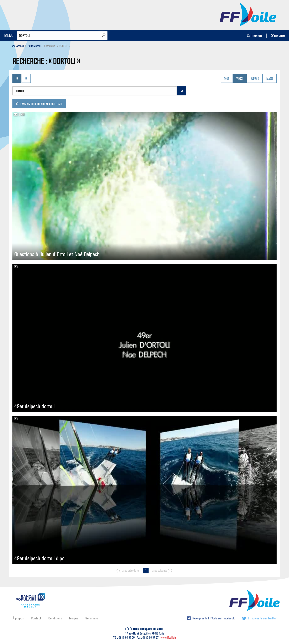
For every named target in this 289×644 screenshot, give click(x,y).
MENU (9, 35)
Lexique (74, 618)
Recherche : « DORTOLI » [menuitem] (57, 46)
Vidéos (240, 79)
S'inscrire (278, 35)
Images (270, 79)
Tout (227, 79)
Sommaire (92, 618)
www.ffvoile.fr (168, 638)
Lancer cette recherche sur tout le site (39, 104)
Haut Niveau (34, 46)
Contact (36, 618)
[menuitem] (19, 46)
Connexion (254, 35)
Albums (255, 79)
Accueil (18, 46)
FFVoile (248, 14)
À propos (18, 618)
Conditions (55, 618)
